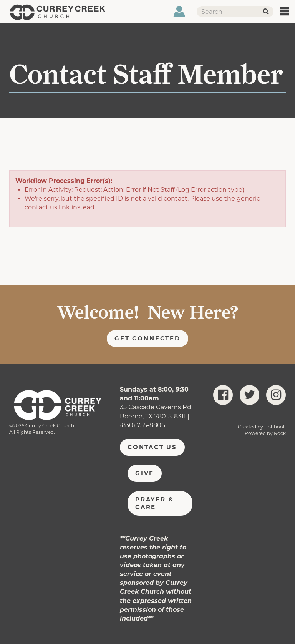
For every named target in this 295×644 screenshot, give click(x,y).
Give (145, 473)
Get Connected (147, 338)
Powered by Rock (265, 433)
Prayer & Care (154, 503)
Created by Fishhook (262, 427)
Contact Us (152, 447)
